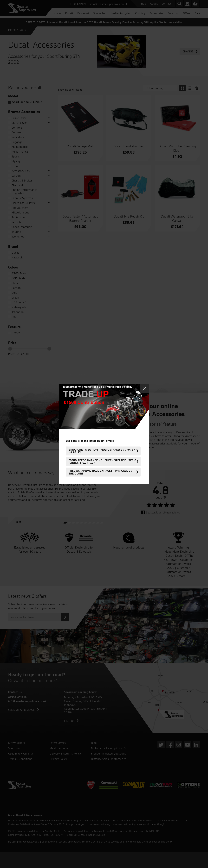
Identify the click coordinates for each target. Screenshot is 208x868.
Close (144, 389)
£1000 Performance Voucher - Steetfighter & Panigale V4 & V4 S (102, 462)
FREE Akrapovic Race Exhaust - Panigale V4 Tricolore (100, 472)
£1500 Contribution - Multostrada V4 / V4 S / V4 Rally (102, 451)
